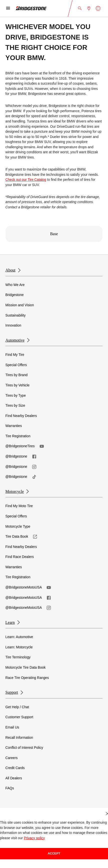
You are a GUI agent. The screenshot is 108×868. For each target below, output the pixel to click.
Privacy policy (34, 838)
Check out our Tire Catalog (26, 180)
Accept (54, 853)
